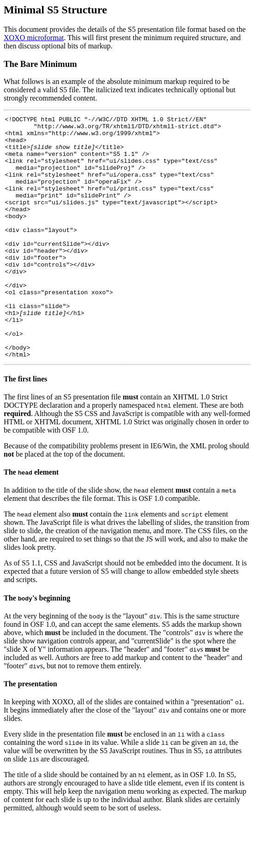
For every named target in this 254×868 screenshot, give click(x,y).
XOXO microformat (34, 38)
